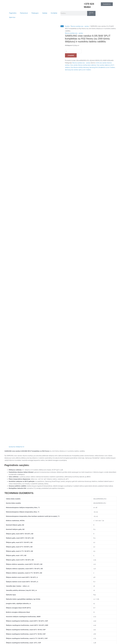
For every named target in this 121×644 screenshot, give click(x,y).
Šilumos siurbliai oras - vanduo (82, 26)
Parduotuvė (24, 13)
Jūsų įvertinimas (10, 489)
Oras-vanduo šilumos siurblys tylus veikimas (85, 65)
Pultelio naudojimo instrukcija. (14, 440)
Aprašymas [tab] (12, 139)
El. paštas (8, 526)
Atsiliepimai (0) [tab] (21, 139)
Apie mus (12, 17)
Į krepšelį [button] (18, 580)
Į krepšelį (71, 56)
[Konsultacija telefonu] (13, 604)
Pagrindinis (13, 13)
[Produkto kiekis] (74, 51)
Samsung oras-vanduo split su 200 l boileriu (89, 70)
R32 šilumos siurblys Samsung (85, 68)
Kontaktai (54, 13)
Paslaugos (35, 13)
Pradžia (67, 26)
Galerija (45, 13)
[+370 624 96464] (82, 5)
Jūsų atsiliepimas (10, 491)
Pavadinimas (9, 519)
